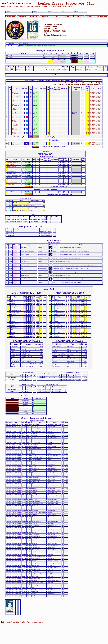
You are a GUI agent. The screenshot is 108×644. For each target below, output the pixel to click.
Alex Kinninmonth (13, 182)
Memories (30, 6)
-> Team (76, 12)
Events (79, 16)
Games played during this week (37, 418)
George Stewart (12, 173)
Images (15, 6)
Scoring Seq (34, 16)
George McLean (13, 178)
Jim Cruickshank (15, 93)
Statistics (45, 6)
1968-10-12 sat (92, 121)
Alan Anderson (15, 143)
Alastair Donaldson (13, 162)
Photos (22, 6)
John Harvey (9, 55)
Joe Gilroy (11, 180)
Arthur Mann (15, 101)
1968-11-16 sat (99, 113)
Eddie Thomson (15, 109)
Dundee (28, 70)
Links (70, 6)
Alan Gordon (16, 113)
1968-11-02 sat (99, 93)
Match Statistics (26, 396)
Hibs (60, 6)
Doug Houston (12, 167)
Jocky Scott (11, 184)
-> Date (62, 12)
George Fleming (14, 121)
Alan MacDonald (15, 105)
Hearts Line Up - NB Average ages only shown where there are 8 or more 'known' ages (54, 81)
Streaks (68, 16)
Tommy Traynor (14, 133)
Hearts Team (11, 16)
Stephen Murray (13, 169)
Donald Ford (15, 125)
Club (9, 6)
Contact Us (15, 622)
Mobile (38, 6)
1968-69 (18, 70)
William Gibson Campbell (15, 176)
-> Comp (49, 12)
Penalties (45, 16)
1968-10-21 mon (92, 93)
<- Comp (35, 12)
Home (3, 6)
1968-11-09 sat (99, 117)
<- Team (8, 12)
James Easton (12, 171)
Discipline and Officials (31, 226)
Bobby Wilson (12, 165)
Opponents (22, 16)
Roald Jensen (16, 117)
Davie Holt (15, 97)
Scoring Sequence (25, 198)
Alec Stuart (11, 192)
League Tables (49, 289)
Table (57, 16)
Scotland (53, 6)
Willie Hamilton (14, 129)
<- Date (21, 12)
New (65, 6)
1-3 (63, 70)
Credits (23, 622)
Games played (102, 16)
